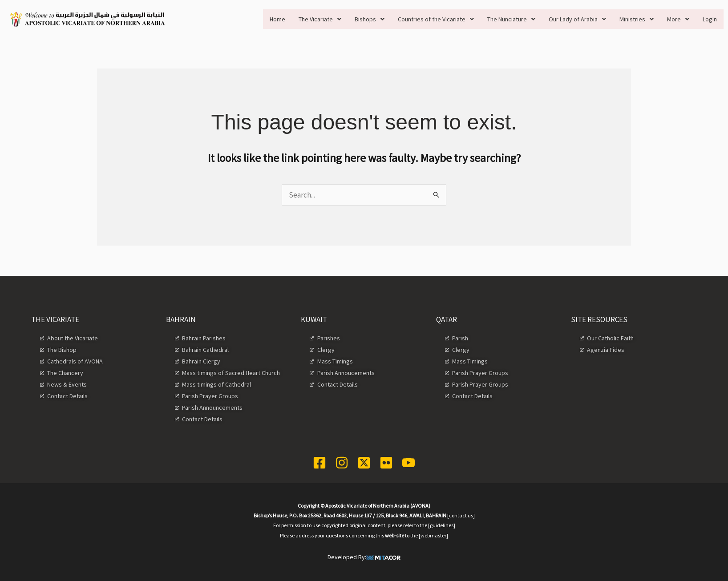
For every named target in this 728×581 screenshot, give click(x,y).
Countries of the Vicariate (436, 19)
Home (277, 19)
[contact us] (461, 515)
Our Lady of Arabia (577, 19)
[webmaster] (433, 535)
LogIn (710, 19)
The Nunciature (511, 19)
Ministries (637, 19)
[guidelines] (442, 525)
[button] (320, 19)
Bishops (370, 19)
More (678, 19)
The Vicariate (320, 19)
